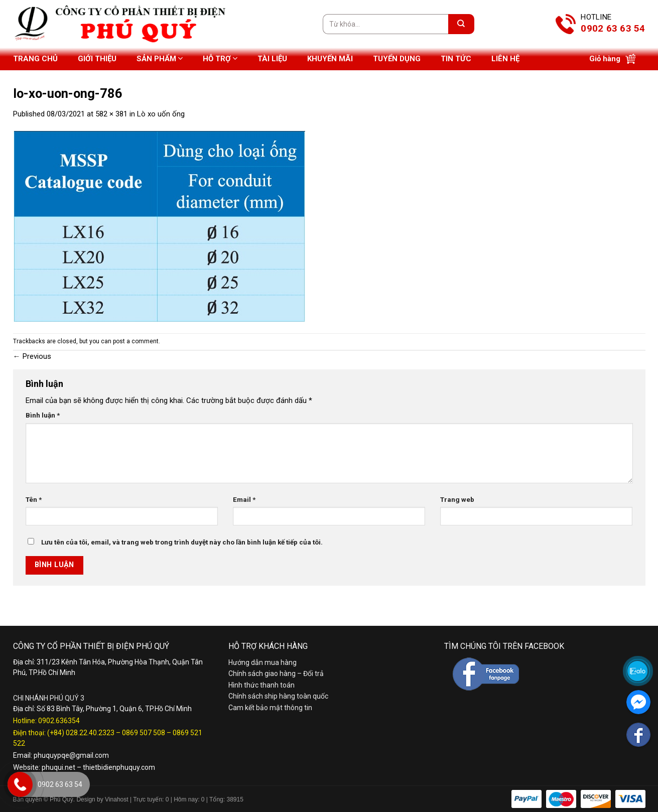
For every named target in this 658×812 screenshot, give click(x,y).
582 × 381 (111, 114)
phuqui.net (58, 767)
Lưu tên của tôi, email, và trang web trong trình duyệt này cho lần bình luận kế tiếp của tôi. (182, 542)
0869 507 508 (144, 733)
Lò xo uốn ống (161, 114)
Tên (34, 499)
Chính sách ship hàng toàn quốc (278, 696)
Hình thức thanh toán (261, 685)
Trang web (457, 499)
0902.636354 (59, 721)
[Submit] (461, 24)
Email (244, 499)
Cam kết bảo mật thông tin (270, 708)
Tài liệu (272, 59)
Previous (32, 356)
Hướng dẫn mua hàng (262, 662)
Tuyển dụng (397, 59)
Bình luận (43, 415)
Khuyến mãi (330, 59)
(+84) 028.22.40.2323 (81, 733)
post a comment (136, 341)
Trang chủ (35, 59)
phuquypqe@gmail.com (71, 755)
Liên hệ (505, 59)
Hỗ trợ (220, 58)
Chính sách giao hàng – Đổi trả (276, 673)
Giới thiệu (97, 59)
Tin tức (456, 59)
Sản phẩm (160, 58)
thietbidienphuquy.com (119, 767)
